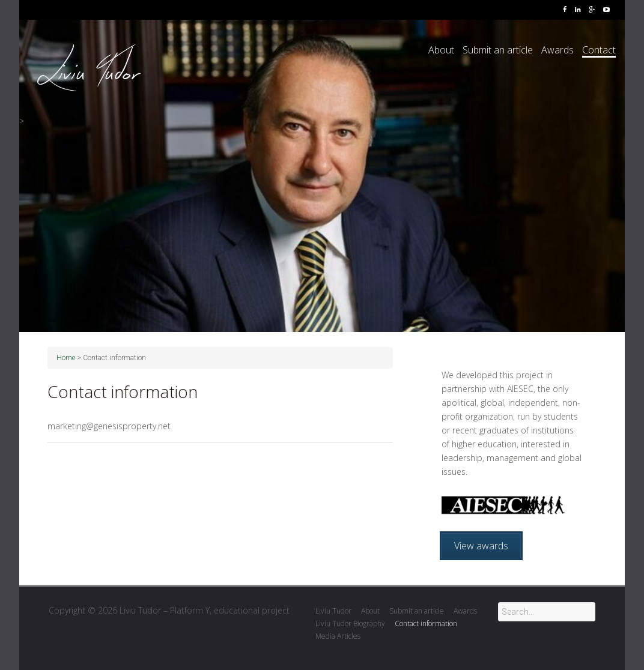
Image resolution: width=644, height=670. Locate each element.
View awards (481, 546)
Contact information (426, 623)
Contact (599, 50)
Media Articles (338, 636)
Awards (557, 50)
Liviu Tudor (333, 611)
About (441, 50)
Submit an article (498, 50)
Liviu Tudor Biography (350, 623)
